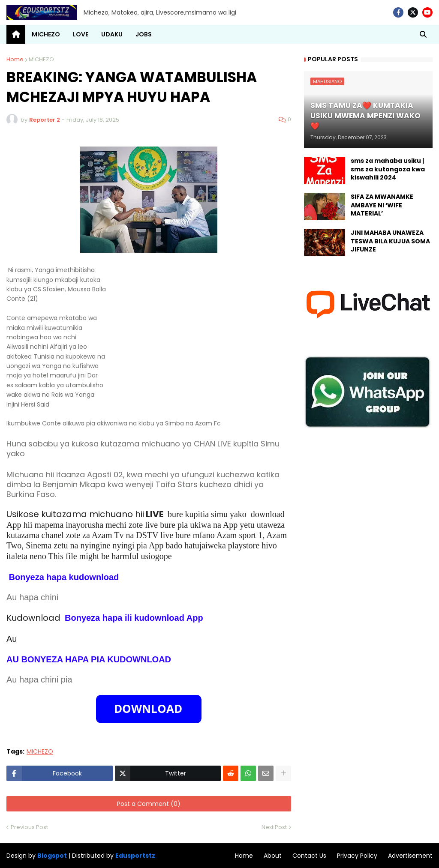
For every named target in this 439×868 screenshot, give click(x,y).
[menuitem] (16, 34)
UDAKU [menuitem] (112, 34)
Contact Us (309, 856)
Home (15, 59)
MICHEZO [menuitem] (46, 34)
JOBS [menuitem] (144, 34)
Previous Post (29, 827)
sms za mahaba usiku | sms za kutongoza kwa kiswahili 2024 (388, 169)
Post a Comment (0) (149, 804)
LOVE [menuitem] (81, 34)
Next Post (274, 827)
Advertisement (410, 856)
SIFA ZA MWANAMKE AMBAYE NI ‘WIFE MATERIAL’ (382, 205)
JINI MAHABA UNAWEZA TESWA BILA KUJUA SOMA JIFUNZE (390, 241)
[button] (423, 34)
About (273, 856)
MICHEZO (41, 59)
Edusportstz (135, 856)
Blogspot (52, 856)
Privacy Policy (357, 856)
